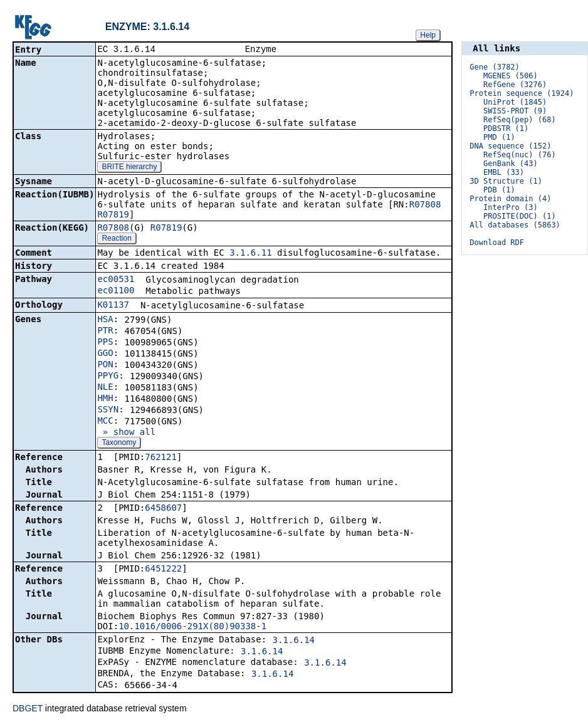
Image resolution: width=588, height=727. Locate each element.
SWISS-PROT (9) (515, 111)
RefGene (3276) (515, 85)
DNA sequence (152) (510, 146)
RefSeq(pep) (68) (520, 120)
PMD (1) (499, 137)
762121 (161, 458)
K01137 (113, 306)
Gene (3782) (494, 67)
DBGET (28, 709)
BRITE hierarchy (129, 168)
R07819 (113, 216)
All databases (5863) (515, 225)
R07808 (425, 206)
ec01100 (116, 291)
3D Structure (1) (506, 181)
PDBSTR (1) (506, 128)
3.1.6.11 (250, 254)
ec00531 (116, 280)
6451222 (163, 570)
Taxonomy (119, 444)
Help (428, 35)
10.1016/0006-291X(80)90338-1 (192, 627)
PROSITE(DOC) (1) (520, 216)
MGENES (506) (511, 76)
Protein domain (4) (510, 199)
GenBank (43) (511, 164)
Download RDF (497, 243)
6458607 (163, 509)
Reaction (116, 239)
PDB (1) (499, 190)
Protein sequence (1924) (522, 93)
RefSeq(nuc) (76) (520, 155)
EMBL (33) (504, 172)
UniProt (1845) (515, 102)
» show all (126, 433)
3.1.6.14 (294, 641)
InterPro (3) (511, 207)
